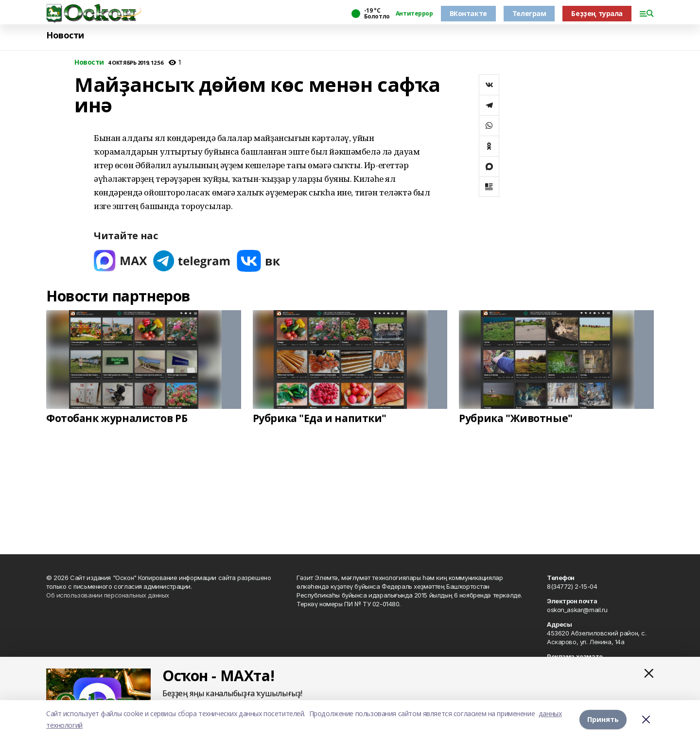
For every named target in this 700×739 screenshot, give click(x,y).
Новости (65, 35)
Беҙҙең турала (597, 13)
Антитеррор (414, 14)
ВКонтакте (468, 13)
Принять (603, 719)
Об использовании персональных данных (108, 595)
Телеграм (529, 13)
